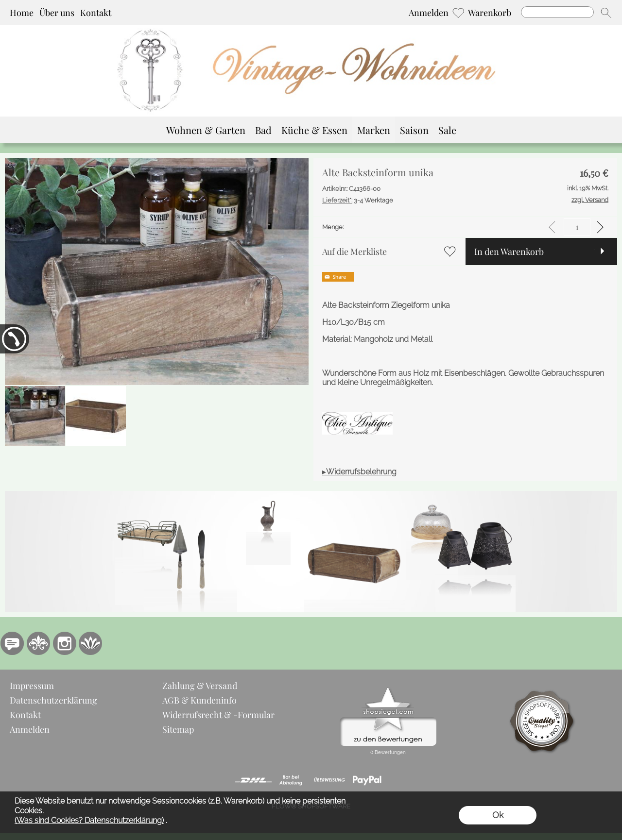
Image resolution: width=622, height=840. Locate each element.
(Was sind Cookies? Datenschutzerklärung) (89, 820)
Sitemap (178, 729)
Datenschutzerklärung (53, 700)
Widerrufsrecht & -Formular (218, 715)
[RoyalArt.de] (38, 643)
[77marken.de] (12, 643)
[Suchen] (557, 12)
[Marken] (374, 130)
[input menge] (577, 227)
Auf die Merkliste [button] (354, 252)
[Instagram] (65, 643)
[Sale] (447, 130)
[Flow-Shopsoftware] (91, 643)
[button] (606, 13)
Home (22, 13)
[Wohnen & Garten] (206, 130)
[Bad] (263, 130)
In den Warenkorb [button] (509, 252)
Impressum (32, 686)
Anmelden (429, 13)
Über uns (57, 13)
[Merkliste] (458, 13)
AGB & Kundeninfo (199, 700)
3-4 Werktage (358, 200)
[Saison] (414, 130)
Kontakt (96, 13)
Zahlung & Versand (200, 686)
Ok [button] (498, 815)
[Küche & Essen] (314, 130)
